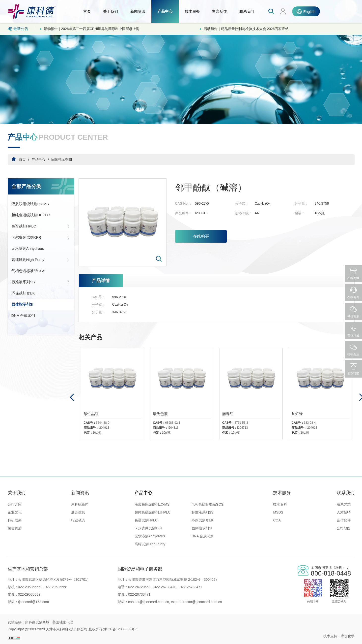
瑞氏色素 (160, 414)
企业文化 (15, 512)
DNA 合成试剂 (23, 315)
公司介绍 (15, 504)
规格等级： (244, 213)
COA (277, 520)
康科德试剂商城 (37, 622)
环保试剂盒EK (23, 293)
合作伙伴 (344, 520)
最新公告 (18, 29)
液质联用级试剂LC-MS (30, 204)
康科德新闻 (80, 504)
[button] (72, 397)
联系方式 (344, 504)
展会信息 (78, 512)
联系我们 (247, 11)
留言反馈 (220, 11)
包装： (300, 213)
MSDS (278, 512)
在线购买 (201, 236)
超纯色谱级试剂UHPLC (31, 215)
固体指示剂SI (62, 160)
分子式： (242, 203)
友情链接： (16, 622)
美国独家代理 (63, 622)
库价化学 (348, 636)
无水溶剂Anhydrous (28, 248)
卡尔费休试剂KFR (41, 237)
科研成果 (15, 520)
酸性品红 (91, 414)
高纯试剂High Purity (41, 260)
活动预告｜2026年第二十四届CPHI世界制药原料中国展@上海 (92, 29)
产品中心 (165, 11)
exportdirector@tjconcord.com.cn (196, 602)
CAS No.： (184, 203)
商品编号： (184, 213)
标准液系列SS (41, 282)
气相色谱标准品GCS (28, 271)
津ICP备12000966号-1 (121, 629)
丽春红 (228, 414)
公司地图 (344, 528)
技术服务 (192, 11)
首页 (87, 11)
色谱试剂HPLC (41, 226)
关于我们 (111, 11)
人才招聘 (344, 512)
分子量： (302, 203)
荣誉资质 (15, 528)
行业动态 (78, 520)
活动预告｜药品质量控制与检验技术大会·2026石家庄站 (246, 29)
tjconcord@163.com (34, 602)
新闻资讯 (138, 11)
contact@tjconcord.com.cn (149, 602)
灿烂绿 (297, 414)
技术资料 (280, 504)
